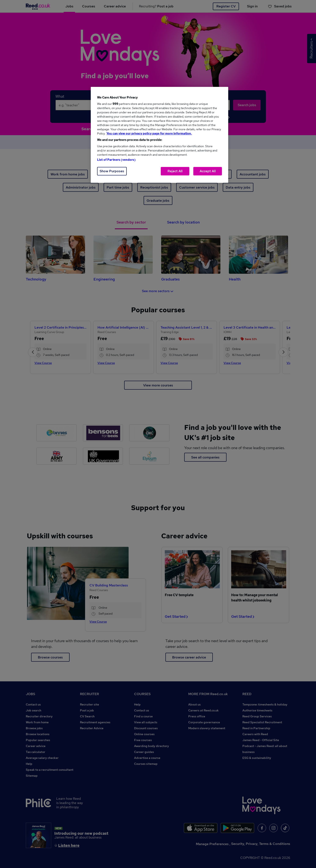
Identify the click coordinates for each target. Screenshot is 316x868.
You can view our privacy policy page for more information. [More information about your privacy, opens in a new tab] (149, 133)
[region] (159, 135)
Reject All (175, 171)
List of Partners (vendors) (116, 160)
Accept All (208, 171)
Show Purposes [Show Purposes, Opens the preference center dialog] (112, 171)
